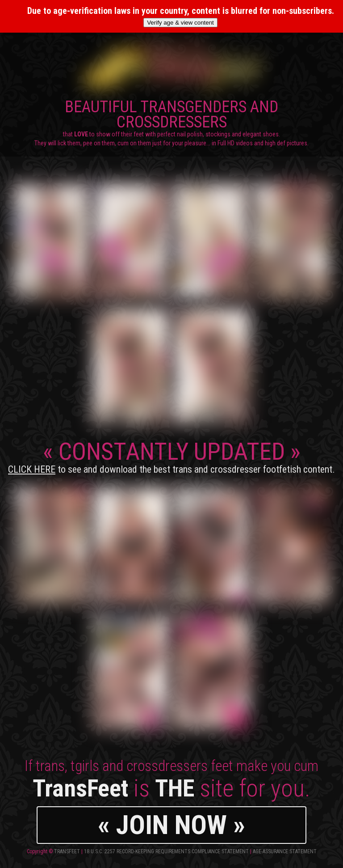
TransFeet (67, 851)
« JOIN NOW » (171, 825)
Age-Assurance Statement (285, 851)
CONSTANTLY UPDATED (171, 456)
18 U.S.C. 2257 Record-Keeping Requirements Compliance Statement (166, 851)
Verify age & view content (180, 23)
